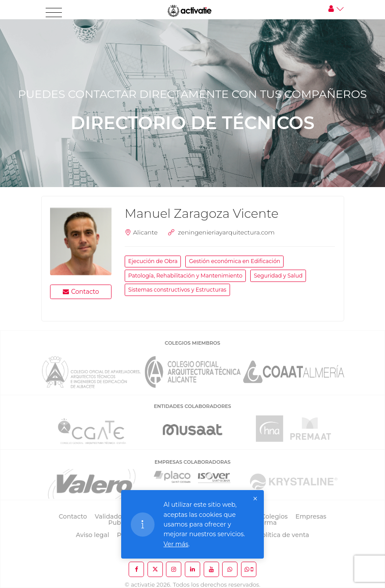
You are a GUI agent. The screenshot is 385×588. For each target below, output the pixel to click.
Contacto (81, 292)
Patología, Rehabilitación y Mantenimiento (185, 276)
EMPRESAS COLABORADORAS (192, 462)
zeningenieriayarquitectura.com (226, 232)
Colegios (275, 516)
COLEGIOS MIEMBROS (192, 343)
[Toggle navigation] (54, 13)
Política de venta (283, 535)
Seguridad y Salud (278, 276)
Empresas (311, 516)
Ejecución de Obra (153, 261)
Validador (110, 516)
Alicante (145, 232)
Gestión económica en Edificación (234, 261)
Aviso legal (93, 535)
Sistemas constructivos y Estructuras (177, 290)
